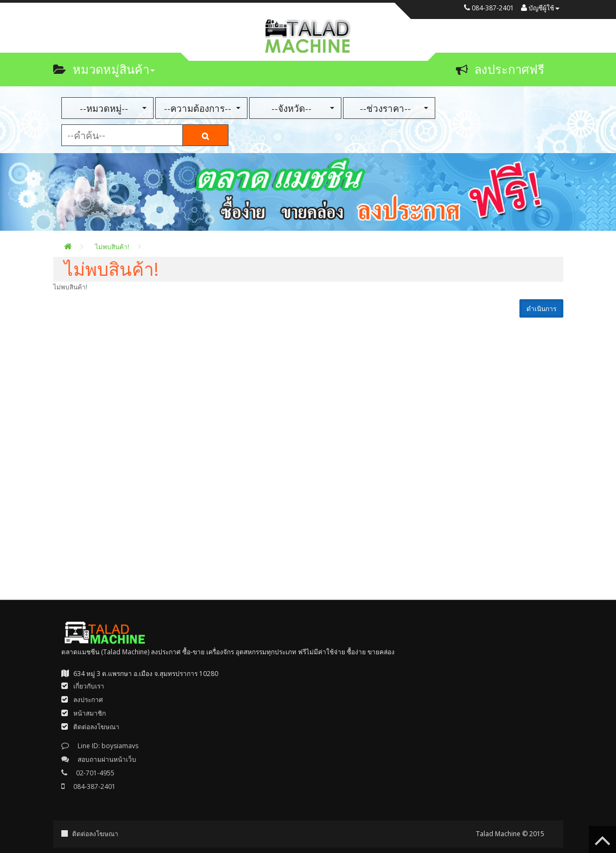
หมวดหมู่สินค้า (104, 69)
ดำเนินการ (541, 309)
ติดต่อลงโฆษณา (95, 834)
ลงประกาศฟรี (500, 69)
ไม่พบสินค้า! (112, 247)
